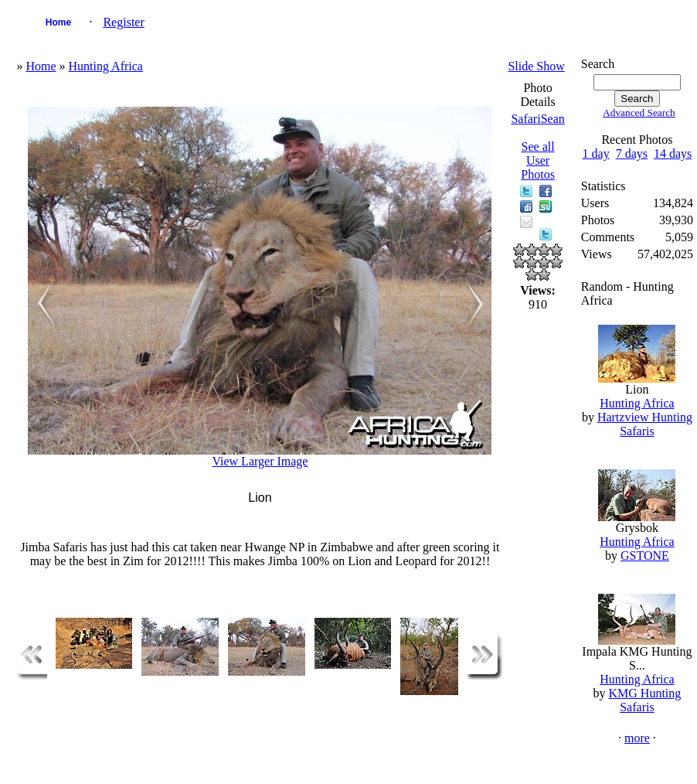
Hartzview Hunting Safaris (645, 424)
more (637, 738)
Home (58, 22)
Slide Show (536, 66)
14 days (673, 153)
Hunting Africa (106, 66)
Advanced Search (639, 112)
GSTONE (645, 556)
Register (123, 22)
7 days (632, 153)
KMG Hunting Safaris (645, 700)
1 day (596, 153)
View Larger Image (260, 461)
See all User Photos (538, 160)
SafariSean (537, 119)
